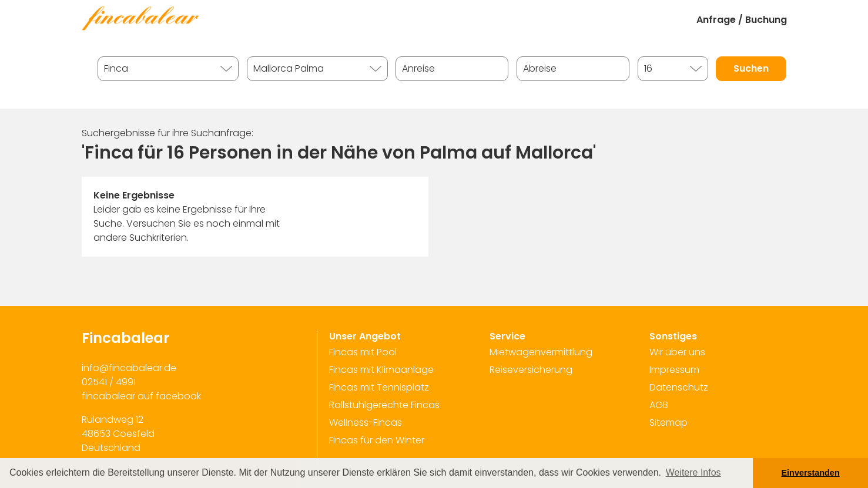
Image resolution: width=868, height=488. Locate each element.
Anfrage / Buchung (742, 20)
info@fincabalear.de (129, 368)
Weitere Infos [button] (693, 472)
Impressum (674, 370)
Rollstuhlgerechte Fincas (384, 405)
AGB (659, 405)
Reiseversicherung (531, 370)
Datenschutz (679, 387)
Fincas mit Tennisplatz (379, 387)
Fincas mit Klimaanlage (381, 370)
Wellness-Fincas (366, 423)
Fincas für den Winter (377, 440)
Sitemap (668, 423)
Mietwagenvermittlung (541, 352)
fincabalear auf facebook (141, 396)
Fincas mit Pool (363, 352)
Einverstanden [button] (811, 473)
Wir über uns (677, 352)
